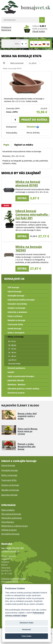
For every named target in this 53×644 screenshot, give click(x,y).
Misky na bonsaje (17, 63)
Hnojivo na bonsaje (16, 308)
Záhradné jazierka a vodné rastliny (23, 389)
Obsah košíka (39, 31)
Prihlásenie (6, 27)
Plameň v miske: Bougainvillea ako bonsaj (27, 446)
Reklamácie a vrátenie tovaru (15, 526)
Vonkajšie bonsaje (16, 296)
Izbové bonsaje (14, 291)
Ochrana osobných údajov (13, 578)
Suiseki (11, 372)
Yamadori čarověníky (17, 304)
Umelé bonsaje (14, 328)
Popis (6, 145)
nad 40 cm (12, 360)
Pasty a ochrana (15, 316)
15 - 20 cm (33, 63)
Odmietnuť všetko (26, 623)
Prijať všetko (27, 636)
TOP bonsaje (13, 287)
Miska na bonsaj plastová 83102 (28, 183)
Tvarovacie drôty (15, 324)
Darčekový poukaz (16, 393)
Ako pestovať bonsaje (11, 514)
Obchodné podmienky (12, 518)
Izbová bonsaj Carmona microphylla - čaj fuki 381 (32, 214)
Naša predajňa (8, 510)
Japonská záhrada (16, 380)
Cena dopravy (8, 522)
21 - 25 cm (12, 349)
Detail (22, 198)
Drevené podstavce (16, 368)
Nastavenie (27, 629)
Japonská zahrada (9, 495)
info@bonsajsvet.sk (10, 551)
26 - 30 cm (12, 352)
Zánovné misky (14, 364)
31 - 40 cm (12, 356)
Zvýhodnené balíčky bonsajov (21, 300)
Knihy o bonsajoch (16, 333)
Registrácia (6, 30)
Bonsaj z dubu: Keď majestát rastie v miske (27, 416)
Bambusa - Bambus (16, 384)
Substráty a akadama (17, 312)
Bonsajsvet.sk (5, 63)
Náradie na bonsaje (16, 320)
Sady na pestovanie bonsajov (21, 376)
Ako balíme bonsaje (10, 534)
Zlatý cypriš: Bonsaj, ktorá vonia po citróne (28, 431)
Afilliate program (9, 530)
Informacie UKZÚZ (10, 581)
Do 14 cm (12, 341)
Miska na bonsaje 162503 (29, 248)
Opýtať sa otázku (24, 145)
